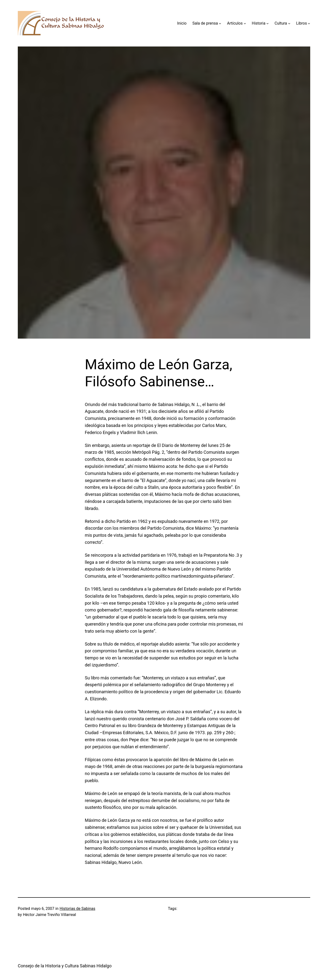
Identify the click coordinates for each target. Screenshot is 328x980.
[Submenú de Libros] (309, 23)
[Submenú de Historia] (268, 23)
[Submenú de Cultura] (289, 23)
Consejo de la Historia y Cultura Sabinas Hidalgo (65, 966)
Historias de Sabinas (77, 909)
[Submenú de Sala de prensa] (220, 23)
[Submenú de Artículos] (245, 23)
